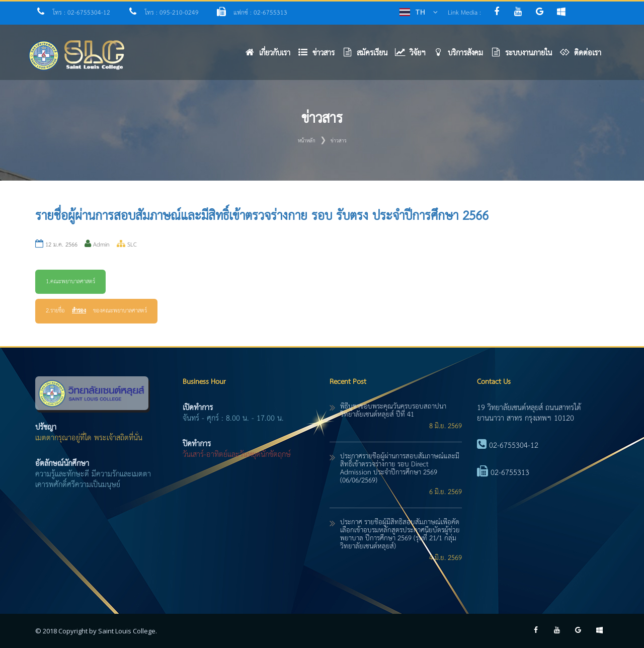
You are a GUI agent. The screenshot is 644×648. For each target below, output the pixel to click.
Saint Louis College (127, 631)
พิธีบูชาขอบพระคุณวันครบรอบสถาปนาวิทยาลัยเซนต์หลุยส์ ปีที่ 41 (393, 411)
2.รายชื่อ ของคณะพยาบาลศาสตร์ (96, 311)
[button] (320, 56)
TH (420, 12)
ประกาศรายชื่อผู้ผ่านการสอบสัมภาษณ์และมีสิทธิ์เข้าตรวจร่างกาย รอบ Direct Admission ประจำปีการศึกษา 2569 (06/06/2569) (400, 468)
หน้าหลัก (307, 141)
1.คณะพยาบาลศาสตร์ (70, 282)
